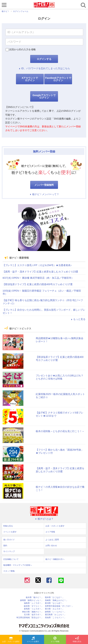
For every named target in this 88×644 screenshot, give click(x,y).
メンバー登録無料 (44, 185)
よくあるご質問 (52, 540)
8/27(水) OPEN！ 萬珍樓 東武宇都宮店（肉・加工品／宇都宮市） (38, 278)
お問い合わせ (51, 545)
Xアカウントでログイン (30, 79)
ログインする (44, 59)
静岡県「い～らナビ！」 (55, 612)
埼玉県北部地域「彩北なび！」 (30, 618)
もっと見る (78, 319)
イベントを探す (33, 640)
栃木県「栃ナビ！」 (34, 597)
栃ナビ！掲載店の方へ (55, 559)
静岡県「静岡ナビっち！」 (32, 600)
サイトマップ (9, 551)
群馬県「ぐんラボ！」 (33, 609)
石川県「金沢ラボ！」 (33, 615)
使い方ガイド (9, 540)
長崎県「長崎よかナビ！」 (56, 600)
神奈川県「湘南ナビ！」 (33, 612)
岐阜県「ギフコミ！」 (33, 606)
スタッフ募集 (9, 571)
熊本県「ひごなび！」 (55, 597)
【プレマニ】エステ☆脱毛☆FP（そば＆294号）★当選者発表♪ (37, 265)
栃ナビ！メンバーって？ (44, 194)
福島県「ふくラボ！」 (33, 603)
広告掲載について (11, 559)
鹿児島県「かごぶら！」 (55, 615)
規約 (5, 545)
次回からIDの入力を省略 (22, 49)
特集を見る (77, 640)
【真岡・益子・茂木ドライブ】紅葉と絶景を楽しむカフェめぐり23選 (40, 272)
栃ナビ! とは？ (44, 519)
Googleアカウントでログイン (44, 96)
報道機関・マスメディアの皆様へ (18, 565)
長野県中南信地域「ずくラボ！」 (59, 606)
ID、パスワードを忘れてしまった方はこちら (44, 68)
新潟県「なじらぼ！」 (55, 603)
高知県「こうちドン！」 (55, 618)
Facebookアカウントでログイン (58, 79)
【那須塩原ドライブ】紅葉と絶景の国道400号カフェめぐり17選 (38, 284)
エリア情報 (55, 640)
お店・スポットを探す (11, 640)
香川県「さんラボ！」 (55, 609)
